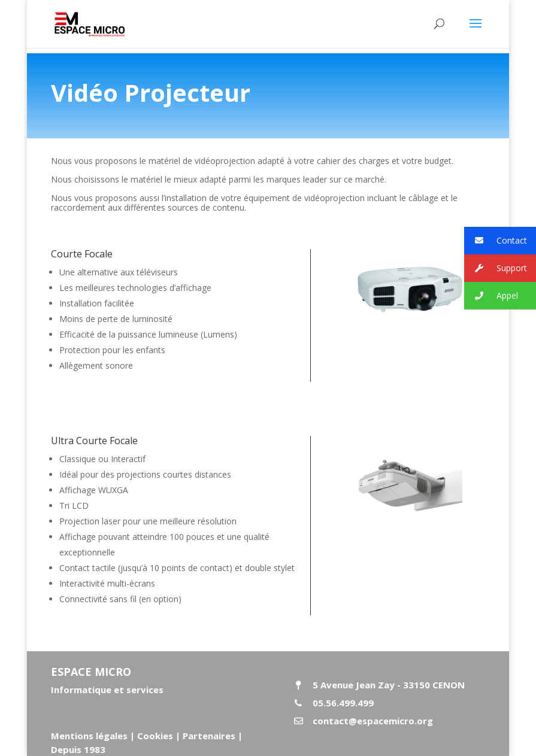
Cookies (155, 736)
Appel (491, 296)
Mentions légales (89, 736)
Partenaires (208, 736)
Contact (496, 241)
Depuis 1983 (78, 749)
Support (496, 268)
